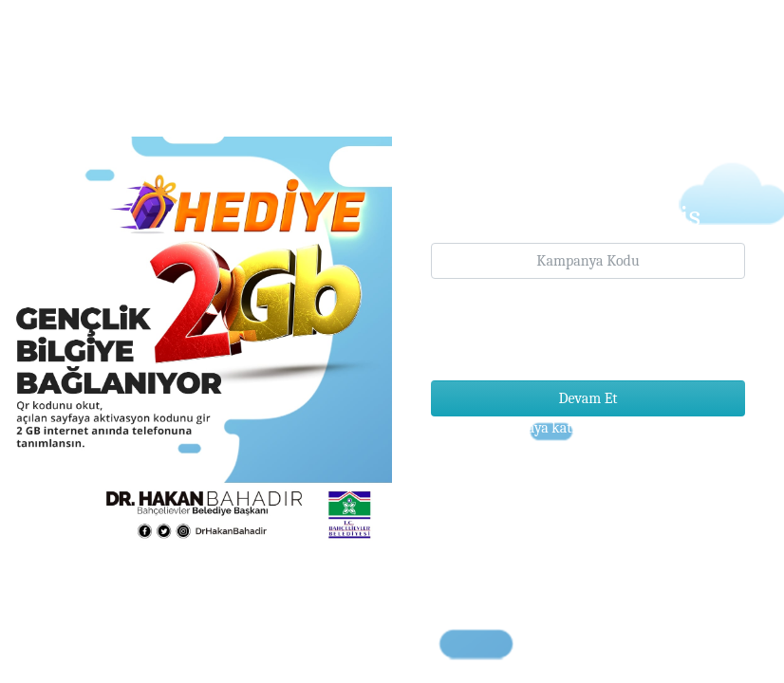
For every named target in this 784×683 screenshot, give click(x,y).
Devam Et (588, 398)
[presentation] (575, 328)
